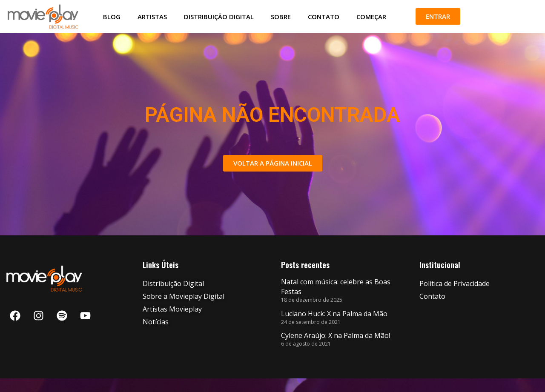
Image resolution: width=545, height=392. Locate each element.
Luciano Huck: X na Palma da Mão (334, 327)
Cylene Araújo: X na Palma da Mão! (336, 349)
